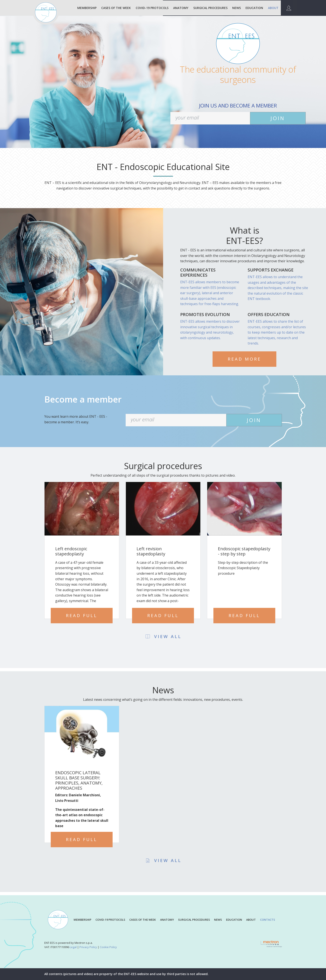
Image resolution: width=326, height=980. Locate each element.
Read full (82, 615)
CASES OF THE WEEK (143, 920)
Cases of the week (116, 8)
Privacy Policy (88, 947)
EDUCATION (254, 8)
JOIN (278, 118)
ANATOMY (181, 8)
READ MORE (244, 359)
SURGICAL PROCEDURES (210, 8)
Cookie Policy (108, 947)
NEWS (237, 8)
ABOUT (273, 8)
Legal (73, 947)
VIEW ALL (163, 636)
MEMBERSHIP (87, 8)
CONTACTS (268, 920)
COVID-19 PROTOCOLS (152, 8)
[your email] (210, 118)
